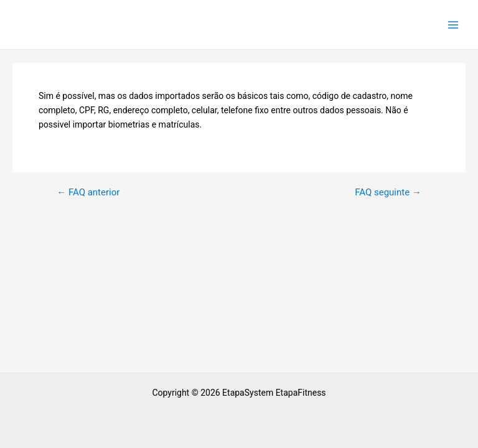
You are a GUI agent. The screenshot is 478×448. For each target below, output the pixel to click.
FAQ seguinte (388, 193)
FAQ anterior (88, 193)
